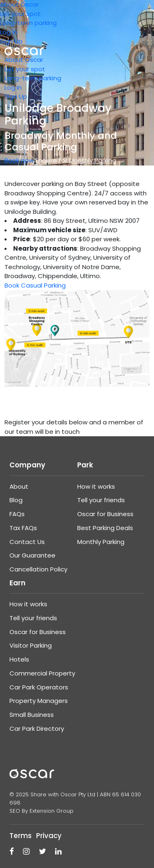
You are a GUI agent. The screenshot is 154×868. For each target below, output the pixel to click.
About (19, 486)
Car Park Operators (39, 687)
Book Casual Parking (35, 285)
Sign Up (11, 41)
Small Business (32, 715)
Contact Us (27, 542)
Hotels (19, 659)
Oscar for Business (105, 514)
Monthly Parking (101, 542)
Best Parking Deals (105, 528)
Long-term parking (28, 23)
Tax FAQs (23, 528)
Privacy (49, 836)
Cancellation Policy (38, 569)
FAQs (17, 514)
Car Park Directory (37, 729)
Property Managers (39, 701)
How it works (96, 486)
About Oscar (19, 4)
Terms (21, 836)
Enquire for (76, 160)
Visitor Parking (31, 645)
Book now (19, 160)
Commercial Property (42, 673)
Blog (16, 500)
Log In (9, 32)
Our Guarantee (32, 555)
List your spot (20, 14)
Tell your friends (101, 500)
